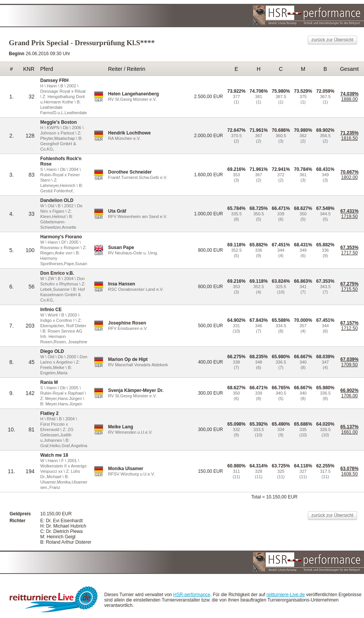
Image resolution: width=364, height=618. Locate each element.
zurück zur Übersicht (332, 40)
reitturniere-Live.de (286, 595)
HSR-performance (192, 595)
